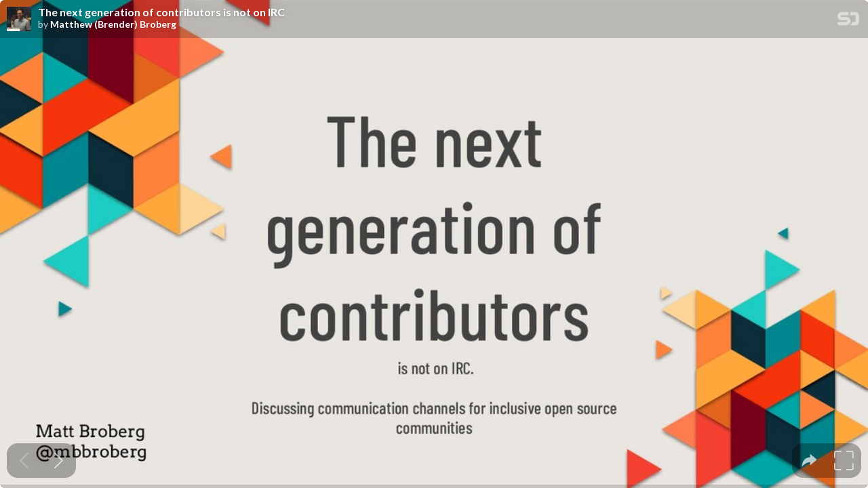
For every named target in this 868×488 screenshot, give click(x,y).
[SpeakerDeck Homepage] (848, 21)
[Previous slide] (24, 461)
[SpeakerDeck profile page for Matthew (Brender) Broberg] (19, 20)
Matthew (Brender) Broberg (113, 24)
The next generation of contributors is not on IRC (161, 12)
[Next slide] (59, 461)
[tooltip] (809, 461)
